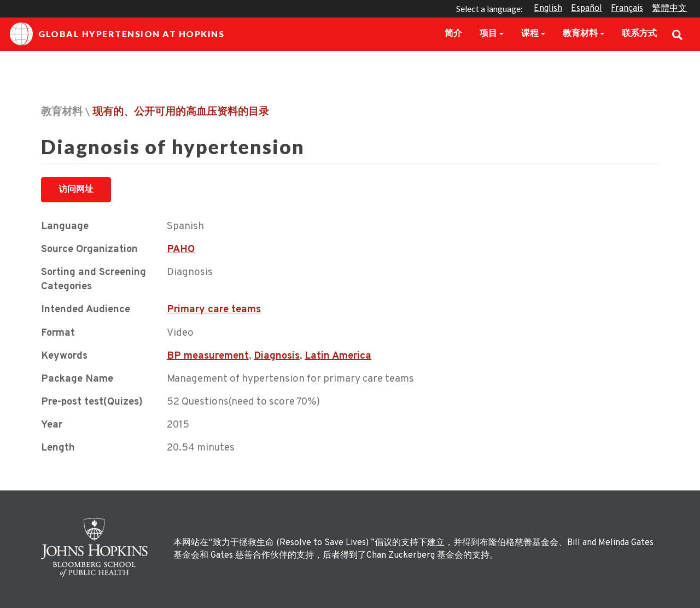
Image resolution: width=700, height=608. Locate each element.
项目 (488, 34)
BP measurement (208, 356)
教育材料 (580, 34)
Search (677, 34)
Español (587, 9)
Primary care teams (214, 310)
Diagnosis (277, 356)
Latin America (338, 356)
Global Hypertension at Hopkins (117, 34)
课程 (530, 34)
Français (627, 9)
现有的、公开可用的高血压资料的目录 (181, 112)
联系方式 (639, 34)
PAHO (181, 250)
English (548, 9)
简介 (453, 34)
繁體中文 (669, 9)
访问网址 (76, 190)
